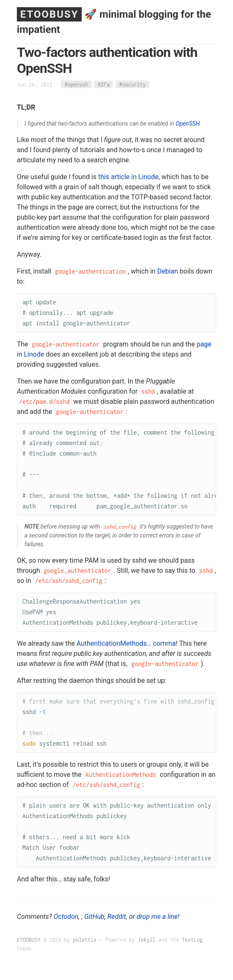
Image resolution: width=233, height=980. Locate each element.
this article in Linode (128, 177)
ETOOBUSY (49, 14)
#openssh (76, 85)
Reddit (117, 917)
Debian (167, 271)
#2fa (104, 85)
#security (133, 85)
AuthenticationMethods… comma (126, 643)
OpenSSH (188, 124)
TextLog (192, 940)
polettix (85, 940)
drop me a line (157, 917)
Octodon (66, 917)
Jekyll (147, 940)
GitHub (94, 917)
